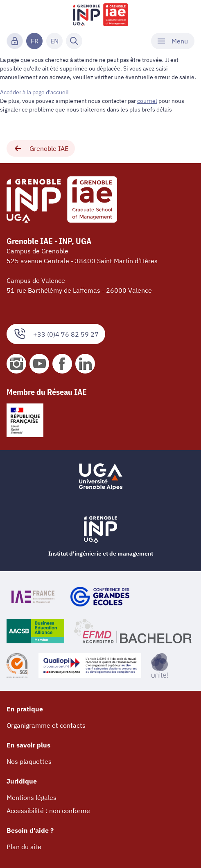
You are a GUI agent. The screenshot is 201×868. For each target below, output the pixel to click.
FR (35, 41)
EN (54, 41)
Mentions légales (32, 797)
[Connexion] (15, 41)
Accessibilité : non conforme (48, 811)
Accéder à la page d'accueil (34, 92)
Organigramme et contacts (46, 725)
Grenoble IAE (41, 148)
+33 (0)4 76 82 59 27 (56, 334)
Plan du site (24, 847)
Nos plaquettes (29, 761)
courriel (147, 101)
